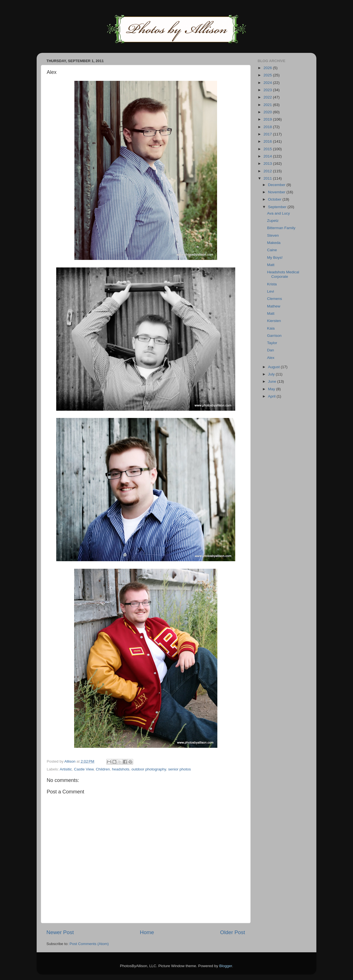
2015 (268, 149)
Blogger (226, 966)
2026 (268, 68)
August (274, 367)
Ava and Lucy (279, 213)
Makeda (274, 243)
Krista (272, 284)
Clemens (275, 299)
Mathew (274, 306)
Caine (272, 250)
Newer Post (60, 932)
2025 (268, 75)
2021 (268, 105)
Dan (271, 350)
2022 (268, 97)
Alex (271, 358)
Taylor (272, 343)
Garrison (274, 336)
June (273, 381)
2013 (268, 164)
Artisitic (66, 769)
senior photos (179, 769)
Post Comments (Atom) (89, 944)
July (272, 374)
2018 (268, 127)
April (272, 396)
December (277, 185)
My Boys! (275, 258)
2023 (268, 90)
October (275, 199)
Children (103, 769)
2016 (268, 141)
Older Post (233, 932)
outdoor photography (149, 769)
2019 (268, 119)
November (277, 192)
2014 (268, 156)
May (272, 389)
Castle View (84, 769)
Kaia (271, 328)
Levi (271, 291)
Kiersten (274, 321)
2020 (268, 112)
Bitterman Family (281, 228)
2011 (268, 178)
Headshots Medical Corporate (283, 274)
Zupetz (273, 221)
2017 (268, 134)
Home (147, 932)
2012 (268, 171)
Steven (273, 235)
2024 (268, 83)
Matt (271, 265)
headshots (121, 769)
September (278, 207)
